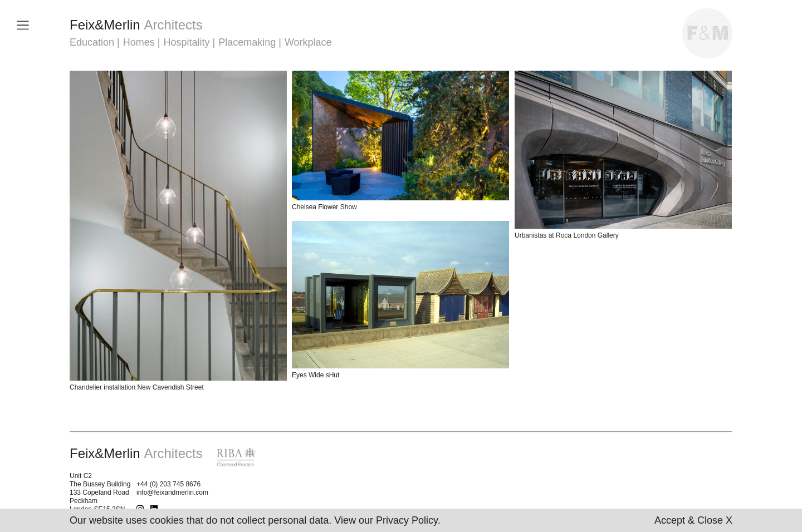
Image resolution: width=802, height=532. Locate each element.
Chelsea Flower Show (324, 207)
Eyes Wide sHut (316, 375)
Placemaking (247, 42)
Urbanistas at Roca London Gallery (567, 235)
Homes (139, 42)
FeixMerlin (136, 25)
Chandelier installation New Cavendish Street (137, 387)
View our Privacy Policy (386, 520)
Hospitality (186, 42)
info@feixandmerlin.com (172, 492)
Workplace (308, 42)
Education (92, 42)
